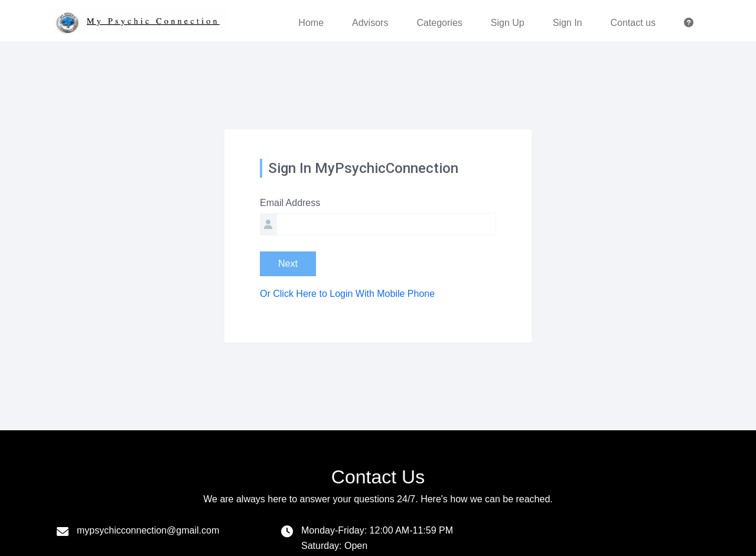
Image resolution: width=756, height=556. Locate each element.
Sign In (568, 23)
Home (311, 23)
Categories (439, 23)
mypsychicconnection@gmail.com (148, 530)
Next (288, 264)
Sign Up (508, 23)
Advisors (370, 23)
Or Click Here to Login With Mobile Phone (347, 294)
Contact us (633, 23)
